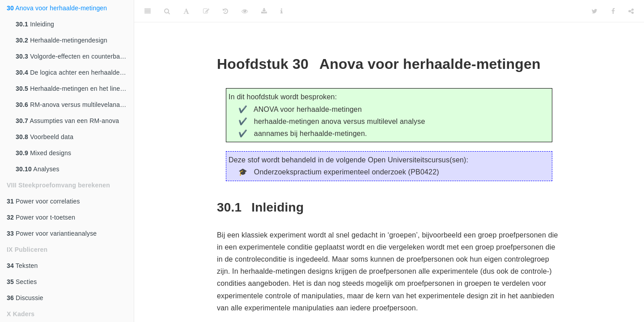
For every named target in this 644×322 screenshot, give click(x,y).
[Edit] (206, 11)
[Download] (264, 11)
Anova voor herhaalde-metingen (57, 8)
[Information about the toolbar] (282, 11)
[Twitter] (595, 11)
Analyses (38, 169)
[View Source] (245, 11)
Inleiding (35, 24)
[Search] (167, 11)
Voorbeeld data (44, 137)
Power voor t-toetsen (41, 217)
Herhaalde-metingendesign (61, 40)
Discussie (25, 298)
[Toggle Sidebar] (148, 11)
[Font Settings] (186, 11)
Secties (22, 282)
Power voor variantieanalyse (52, 233)
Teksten (22, 266)
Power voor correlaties (43, 201)
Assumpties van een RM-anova (67, 121)
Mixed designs (43, 153)
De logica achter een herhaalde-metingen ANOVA (75, 72)
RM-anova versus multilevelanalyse (74, 105)
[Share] (631, 11)
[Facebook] (613, 11)
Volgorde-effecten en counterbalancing (75, 56)
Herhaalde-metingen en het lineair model (75, 89)
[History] (225, 11)
